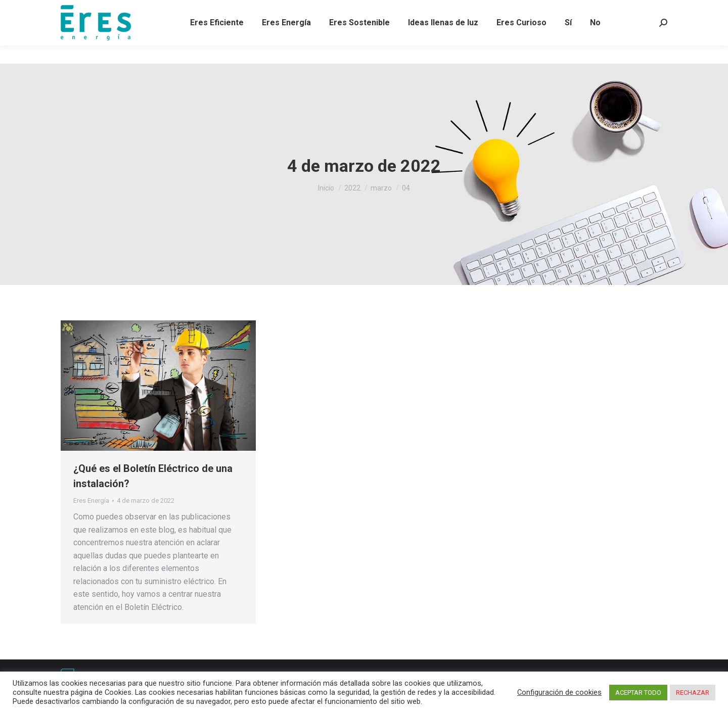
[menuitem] (217, 41)
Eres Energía (91, 501)
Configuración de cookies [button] (559, 692)
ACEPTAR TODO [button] (638, 693)
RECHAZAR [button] (693, 693)
